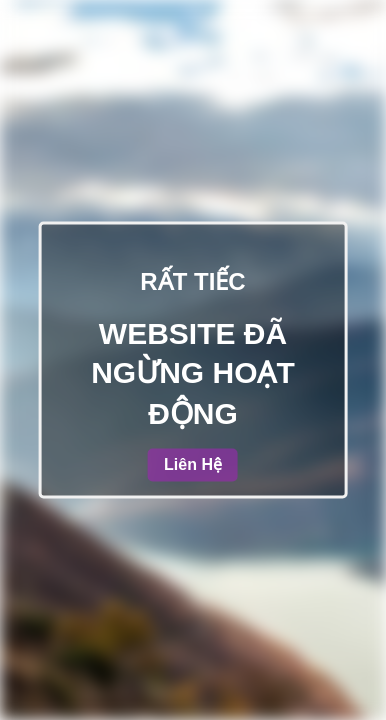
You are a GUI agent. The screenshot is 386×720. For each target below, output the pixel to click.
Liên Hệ (193, 465)
